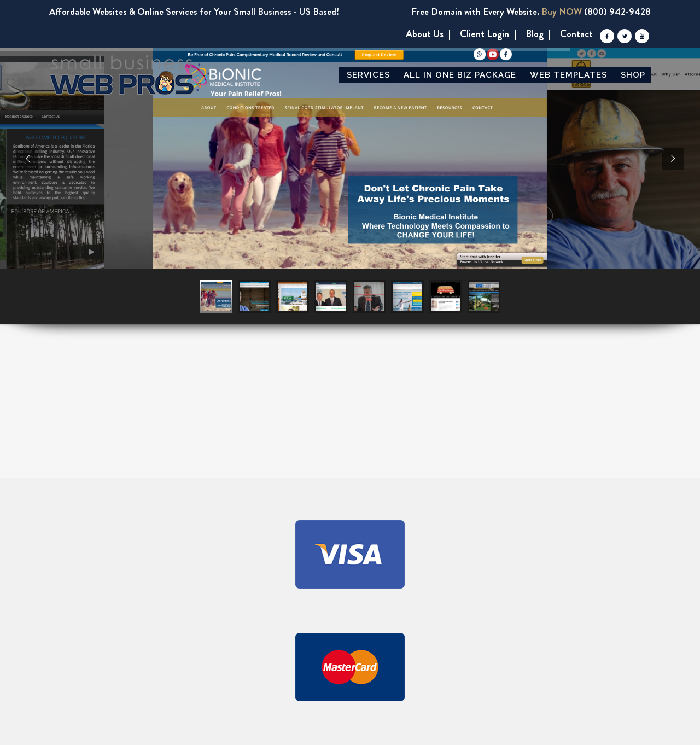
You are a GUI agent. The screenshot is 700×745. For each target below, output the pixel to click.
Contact (576, 34)
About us (425, 34)
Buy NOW (562, 11)
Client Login (485, 34)
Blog (535, 34)
